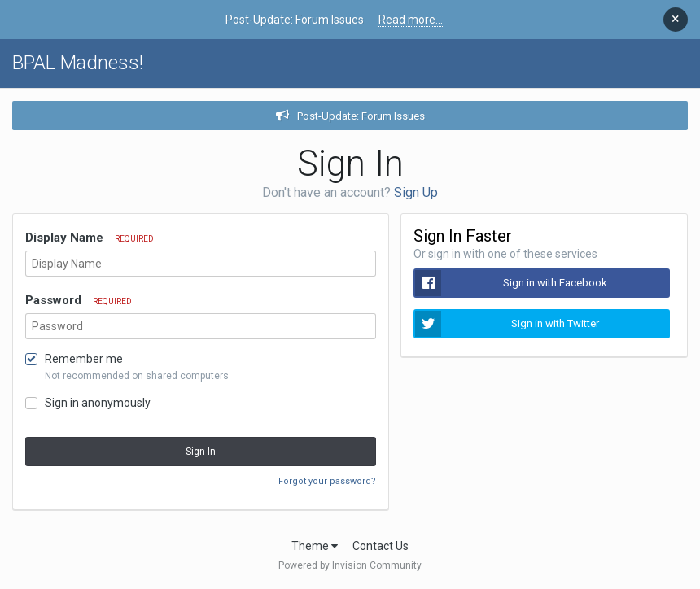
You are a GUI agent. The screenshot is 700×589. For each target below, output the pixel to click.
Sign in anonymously (98, 403)
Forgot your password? (327, 481)
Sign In (201, 452)
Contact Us (381, 546)
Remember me (84, 359)
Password (79, 300)
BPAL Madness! (78, 63)
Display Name (90, 238)
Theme (315, 546)
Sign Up (416, 192)
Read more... (411, 20)
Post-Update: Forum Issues (361, 116)
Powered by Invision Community (350, 565)
